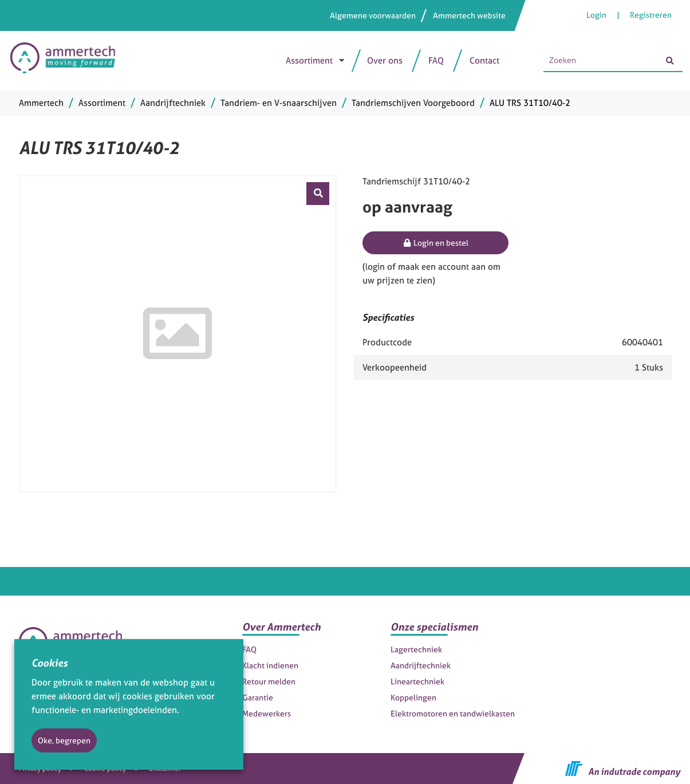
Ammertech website (469, 15)
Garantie (258, 697)
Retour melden (269, 681)
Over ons (385, 60)
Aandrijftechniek (421, 665)
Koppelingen (413, 697)
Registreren (651, 15)
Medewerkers (267, 713)
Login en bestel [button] (435, 243)
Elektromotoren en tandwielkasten (453, 713)
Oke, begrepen (64, 740)
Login (597, 15)
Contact (484, 60)
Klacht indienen (270, 665)
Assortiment (309, 60)
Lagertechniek (416, 649)
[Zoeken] (670, 61)
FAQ (436, 60)
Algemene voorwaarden (373, 15)
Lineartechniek (417, 681)
